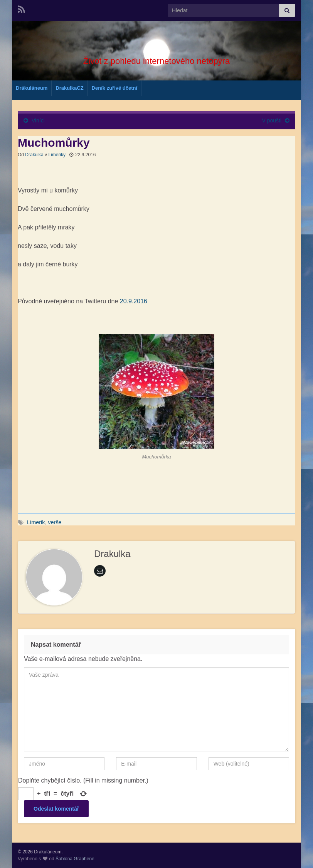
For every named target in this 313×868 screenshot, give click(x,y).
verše (55, 522)
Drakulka (34, 155)
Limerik (36, 522)
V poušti (272, 120)
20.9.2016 (134, 301)
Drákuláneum (156, 49)
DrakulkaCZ (69, 88)
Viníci (38, 120)
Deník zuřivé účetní (114, 88)
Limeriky (57, 155)
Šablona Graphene (75, 859)
